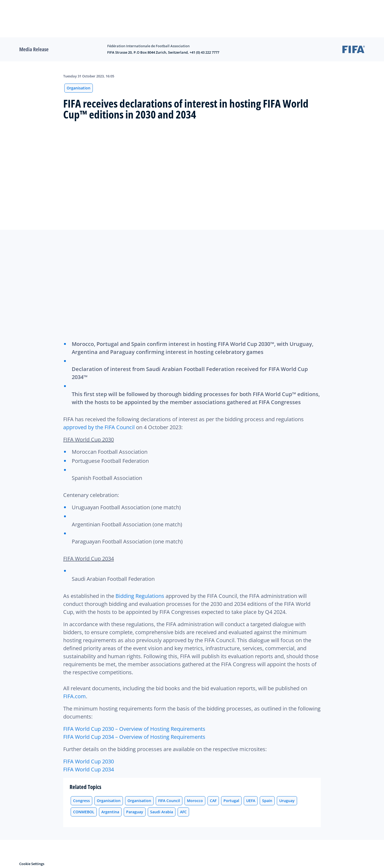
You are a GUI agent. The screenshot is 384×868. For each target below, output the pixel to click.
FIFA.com (75, 696)
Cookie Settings (32, 864)
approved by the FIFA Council (99, 427)
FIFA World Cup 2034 (89, 769)
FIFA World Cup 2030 (89, 761)
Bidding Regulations (140, 596)
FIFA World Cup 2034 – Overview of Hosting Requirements (134, 737)
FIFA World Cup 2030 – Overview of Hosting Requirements (134, 729)
